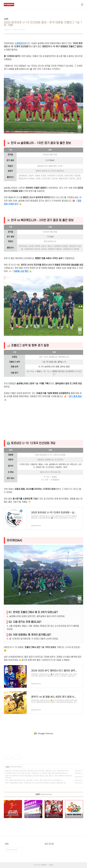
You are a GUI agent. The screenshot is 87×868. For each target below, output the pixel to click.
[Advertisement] (43, 420)
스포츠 (7, 767)
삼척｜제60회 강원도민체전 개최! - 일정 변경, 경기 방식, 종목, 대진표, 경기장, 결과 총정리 (33, 780)
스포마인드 (19, 43)
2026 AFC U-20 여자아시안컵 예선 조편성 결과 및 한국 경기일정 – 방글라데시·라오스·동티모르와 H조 (36, 771)
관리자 (51, 865)
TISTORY (44, 865)
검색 (20, 850)
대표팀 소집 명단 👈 (23, 271)
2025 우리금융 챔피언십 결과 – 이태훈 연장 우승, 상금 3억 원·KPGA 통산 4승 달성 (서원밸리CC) (34, 783)
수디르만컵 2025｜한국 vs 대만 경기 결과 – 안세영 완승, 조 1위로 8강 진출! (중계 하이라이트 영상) (35, 773)
